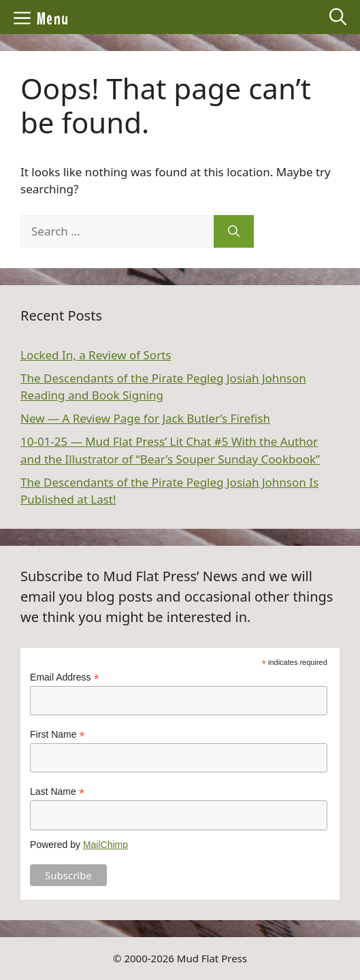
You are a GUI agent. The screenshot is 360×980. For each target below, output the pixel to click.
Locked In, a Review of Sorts (96, 355)
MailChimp (105, 845)
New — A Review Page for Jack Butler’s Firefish (145, 418)
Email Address (65, 677)
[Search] (234, 231)
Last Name (57, 792)
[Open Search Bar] (338, 17)
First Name (58, 735)
